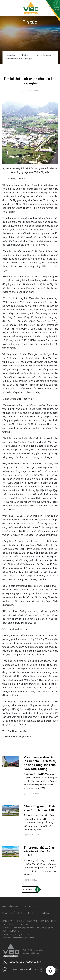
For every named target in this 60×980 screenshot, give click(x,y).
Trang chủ (10, 56)
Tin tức (30, 23)
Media (46, 913)
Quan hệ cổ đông (12, 913)
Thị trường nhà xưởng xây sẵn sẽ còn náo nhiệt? (39, 852)
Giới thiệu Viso (10, 907)
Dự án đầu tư (32, 907)
